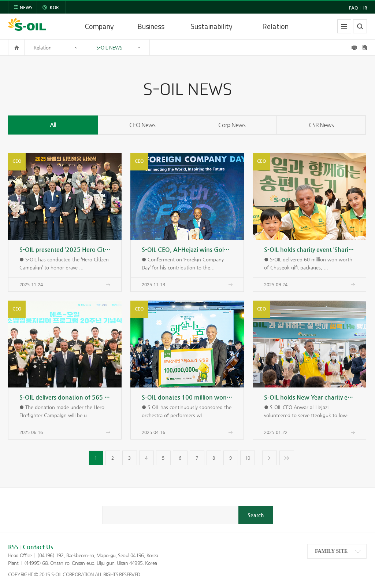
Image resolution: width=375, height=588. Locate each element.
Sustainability (211, 26)
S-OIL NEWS (109, 47)
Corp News (232, 125)
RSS (13, 547)
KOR (54, 7)
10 (248, 458)
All (53, 125)
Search (256, 515)
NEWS (26, 7)
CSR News (321, 125)
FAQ (353, 8)
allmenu (344, 26)
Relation (275, 26)
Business (151, 26)
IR (365, 8)
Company (99, 26)
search (360, 26)
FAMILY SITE (331, 551)
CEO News (142, 125)
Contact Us (38, 547)
